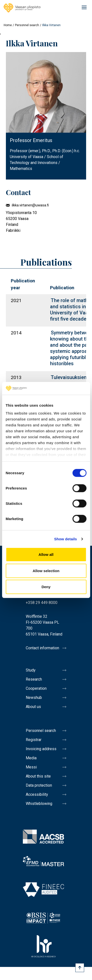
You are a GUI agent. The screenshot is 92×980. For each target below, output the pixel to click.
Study (31, 670)
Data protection (39, 785)
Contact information (42, 648)
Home (8, 25)
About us (33, 707)
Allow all (46, 554)
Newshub (34, 698)
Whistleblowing (39, 804)
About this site (38, 776)
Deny (46, 587)
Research (34, 679)
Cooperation (36, 688)
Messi (31, 767)
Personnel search (27, 25)
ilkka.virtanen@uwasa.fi (30, 205)
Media (31, 758)
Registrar (34, 740)
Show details (66, 539)
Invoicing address (41, 749)
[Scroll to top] (80, 968)
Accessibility (37, 794)
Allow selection (46, 571)
